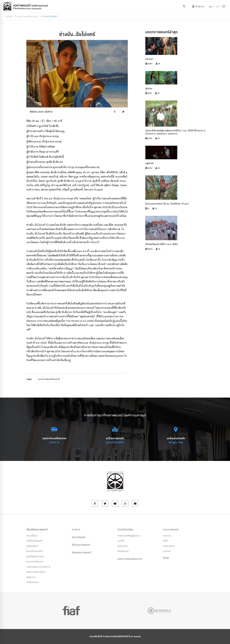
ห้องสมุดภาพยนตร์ (81, 552)
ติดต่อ (166, 558)
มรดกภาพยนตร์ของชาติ (28, 16)
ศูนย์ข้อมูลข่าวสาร (35, 556)
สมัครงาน (31, 577)
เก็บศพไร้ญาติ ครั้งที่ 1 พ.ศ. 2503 (161, 244)
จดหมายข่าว (169, 546)
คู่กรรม (149, 88)
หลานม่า (149, 59)
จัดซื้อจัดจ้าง (33, 582)
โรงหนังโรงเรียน (125, 529)
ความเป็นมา (32, 536)
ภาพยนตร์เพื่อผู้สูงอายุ (128, 536)
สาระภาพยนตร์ (171, 529)
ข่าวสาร (76, 529)
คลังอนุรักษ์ (32, 546)
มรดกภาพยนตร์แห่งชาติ (49, 379)
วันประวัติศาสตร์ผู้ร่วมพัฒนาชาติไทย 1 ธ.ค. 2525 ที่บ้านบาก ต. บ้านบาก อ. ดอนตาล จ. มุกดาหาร (176, 132)
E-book (167, 551)
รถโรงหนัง (123, 546)
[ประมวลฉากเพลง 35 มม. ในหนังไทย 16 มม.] (167, 204)
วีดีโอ (165, 541)
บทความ (167, 536)
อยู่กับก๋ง (149, 163)
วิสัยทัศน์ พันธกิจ (34, 541)
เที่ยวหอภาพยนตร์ (81, 545)
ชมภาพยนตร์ (79, 537)
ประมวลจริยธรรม (35, 561)
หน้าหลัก (9, 16)
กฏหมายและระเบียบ (36, 572)
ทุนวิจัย (121, 541)
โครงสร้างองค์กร (35, 551)
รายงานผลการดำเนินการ (39, 567)
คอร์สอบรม (123, 551)
